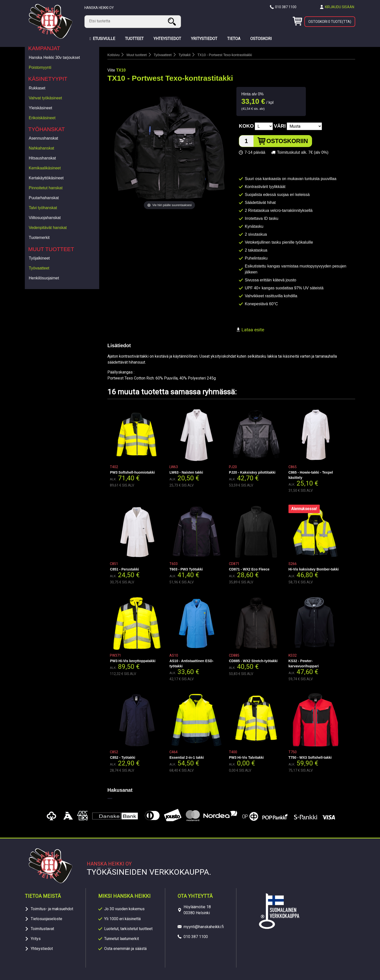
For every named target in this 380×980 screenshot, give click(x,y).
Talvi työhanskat (43, 208)
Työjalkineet (39, 258)
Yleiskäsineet (40, 108)
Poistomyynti (40, 67)
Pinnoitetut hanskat (46, 188)
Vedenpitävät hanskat (48, 228)
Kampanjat (44, 48)
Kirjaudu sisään (340, 7)
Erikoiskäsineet (42, 118)
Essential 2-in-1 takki (187, 757)
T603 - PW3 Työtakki (186, 569)
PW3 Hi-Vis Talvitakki (246, 757)
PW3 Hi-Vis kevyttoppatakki (133, 661)
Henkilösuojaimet (44, 278)
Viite (111, 70)
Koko (246, 126)
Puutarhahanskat (44, 198)
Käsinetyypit (48, 79)
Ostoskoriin (287, 141)
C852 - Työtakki (123, 757)
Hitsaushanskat (42, 158)
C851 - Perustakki (124, 569)
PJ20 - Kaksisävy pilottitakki (252, 472)
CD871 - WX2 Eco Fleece (249, 569)
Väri (280, 126)
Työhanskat (47, 129)
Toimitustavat (42, 929)
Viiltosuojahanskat (45, 218)
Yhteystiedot (42, 949)
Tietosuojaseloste (47, 919)
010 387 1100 (286, 7)
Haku (173, 21)
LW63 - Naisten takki (186, 472)
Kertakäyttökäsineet (46, 178)
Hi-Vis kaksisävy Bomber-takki (314, 569)
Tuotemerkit (39, 238)
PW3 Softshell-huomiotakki (132, 472)
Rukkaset (37, 88)
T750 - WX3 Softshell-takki (310, 757)
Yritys (36, 939)
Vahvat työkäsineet (45, 98)
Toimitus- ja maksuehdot (52, 909)
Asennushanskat (43, 138)
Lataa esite (250, 330)
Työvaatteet (39, 268)
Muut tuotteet (51, 249)
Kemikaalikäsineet (45, 168)
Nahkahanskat (41, 148)
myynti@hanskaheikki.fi (204, 927)
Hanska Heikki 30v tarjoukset (54, 57)
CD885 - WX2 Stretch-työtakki (253, 661)
